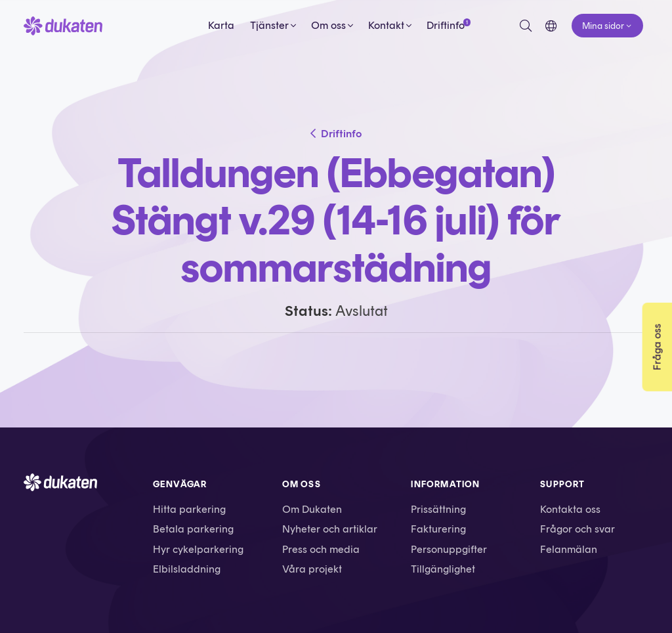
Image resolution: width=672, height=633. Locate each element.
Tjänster (269, 25)
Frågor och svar (577, 529)
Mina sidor (603, 26)
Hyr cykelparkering (198, 549)
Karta (221, 25)
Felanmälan (569, 549)
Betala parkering (193, 529)
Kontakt (386, 25)
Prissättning (438, 509)
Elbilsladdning (187, 569)
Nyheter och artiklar (330, 529)
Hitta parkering (189, 509)
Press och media (321, 549)
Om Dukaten (312, 509)
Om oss (328, 25)
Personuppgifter (449, 549)
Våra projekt (312, 569)
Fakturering (438, 529)
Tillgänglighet (443, 569)
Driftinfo (446, 25)
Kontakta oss (570, 509)
